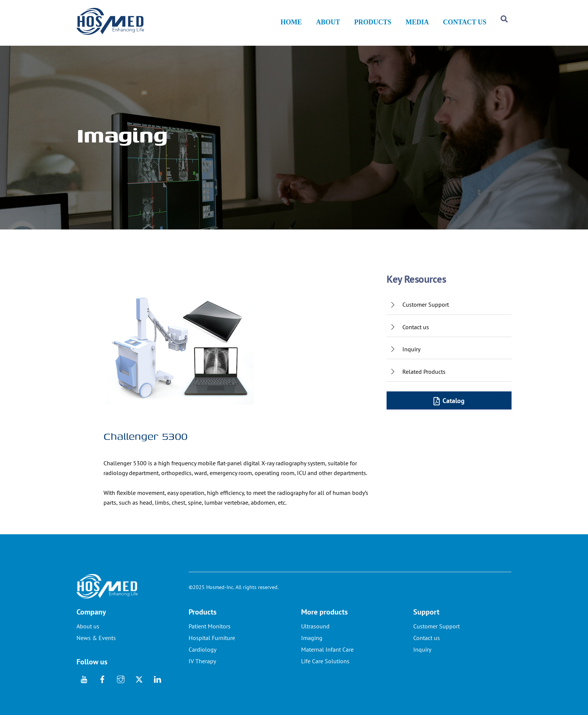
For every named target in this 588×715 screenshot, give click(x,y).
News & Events (96, 638)
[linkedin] (157, 679)
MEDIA (417, 22)
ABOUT (328, 22)
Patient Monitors (210, 627)
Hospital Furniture (212, 638)
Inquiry (422, 650)
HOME (291, 22)
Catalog (449, 401)
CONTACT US (465, 22)
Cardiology (202, 650)
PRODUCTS (373, 22)
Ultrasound (315, 627)
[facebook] (102, 679)
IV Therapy (202, 661)
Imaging (312, 638)
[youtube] (84, 679)
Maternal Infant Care (327, 650)
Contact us (427, 638)
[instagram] (121, 679)
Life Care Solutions (325, 661)
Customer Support (436, 627)
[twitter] (139, 679)
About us (88, 627)
